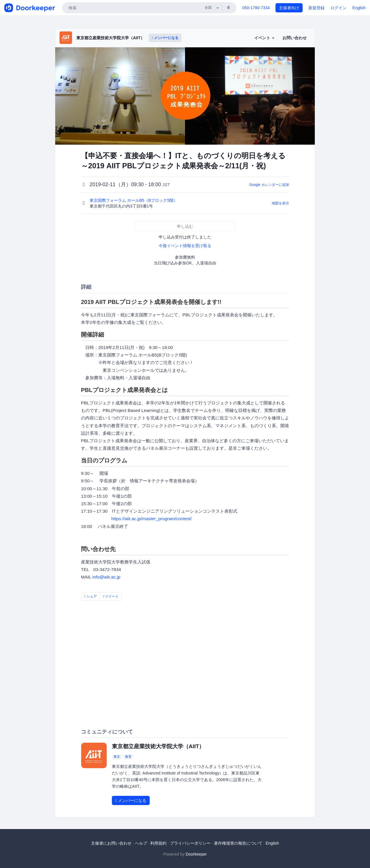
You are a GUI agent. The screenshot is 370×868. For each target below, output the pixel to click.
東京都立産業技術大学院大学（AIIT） (110, 38)
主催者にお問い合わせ (111, 843)
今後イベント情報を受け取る (185, 246)
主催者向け (289, 8)
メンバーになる (165, 38)
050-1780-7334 (256, 8)
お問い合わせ (295, 38)
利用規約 (158, 843)
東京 (117, 757)
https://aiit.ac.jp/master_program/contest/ (151, 519)
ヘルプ (141, 843)
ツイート (111, 596)
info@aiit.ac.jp (107, 577)
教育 (128, 757)
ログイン (338, 8)
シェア (90, 596)
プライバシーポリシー (190, 843)
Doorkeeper (196, 854)
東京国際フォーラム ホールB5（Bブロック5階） (134, 200)
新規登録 (317, 8)
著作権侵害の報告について (238, 843)
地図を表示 (280, 203)
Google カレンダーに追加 (269, 185)
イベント (264, 38)
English (359, 8)
